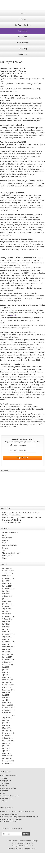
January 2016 (7, 682)
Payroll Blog (23, 48)
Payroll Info (23, 31)
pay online (14, 315)
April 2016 (6, 675)
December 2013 (8, 733)
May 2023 (6, 594)
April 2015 (6, 700)
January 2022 (7, 604)
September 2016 (8, 665)
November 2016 (8, 659)
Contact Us (23, 54)
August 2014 (7, 718)
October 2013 (7, 738)
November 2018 (8, 642)
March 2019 (7, 639)
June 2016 (6, 670)
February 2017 (8, 654)
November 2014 (8, 710)
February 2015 (8, 705)
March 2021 (7, 614)
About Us (23, 19)
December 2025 (8, 571)
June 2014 (6, 723)
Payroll (5, 543)
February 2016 (8, 680)
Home (22, 13)
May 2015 (6, 697)
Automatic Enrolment (10, 533)
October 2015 (7, 687)
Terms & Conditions (25, 841)
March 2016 (7, 677)
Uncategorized (8, 555)
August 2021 (7, 609)
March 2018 (7, 644)
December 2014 (8, 708)
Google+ (36, 841)
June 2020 (6, 624)
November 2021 (8, 606)
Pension (5, 548)
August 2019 (7, 637)
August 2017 (7, 649)
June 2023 (6, 591)
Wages (5, 558)
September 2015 (8, 690)
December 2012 (8, 761)
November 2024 (8, 578)
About (9, 841)
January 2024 (7, 586)
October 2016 (7, 662)
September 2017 (8, 647)
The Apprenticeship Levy (11, 553)
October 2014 (7, 713)
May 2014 (6, 725)
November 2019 (8, 634)
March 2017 (7, 652)
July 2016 (6, 667)
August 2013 (7, 743)
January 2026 (7, 568)
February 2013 (8, 756)
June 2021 (6, 611)
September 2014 (8, 715)
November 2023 (8, 588)
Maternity (6, 540)
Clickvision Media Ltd (26, 843)
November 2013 (8, 735)
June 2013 (6, 748)
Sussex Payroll (23, 5)
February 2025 (8, 576)
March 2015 (7, 703)
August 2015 (7, 692)
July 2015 (6, 695)
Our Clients (23, 37)
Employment (7, 538)
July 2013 (6, 746)
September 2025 (8, 573)
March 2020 (7, 632)
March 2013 (7, 753)
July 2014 (6, 720)
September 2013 (8, 741)
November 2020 (8, 616)
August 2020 (7, 621)
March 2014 (7, 728)
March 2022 (7, 601)
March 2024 (7, 583)
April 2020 (6, 629)
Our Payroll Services (22, 25)
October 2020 (7, 619)
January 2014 (7, 730)
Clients (5, 535)
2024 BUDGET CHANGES (12, 523)
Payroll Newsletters (9, 545)
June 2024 (6, 581)
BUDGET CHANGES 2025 (12, 515)
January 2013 (7, 758)
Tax (4, 550)
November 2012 (8, 763)
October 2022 (7, 596)
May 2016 (6, 672)
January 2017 (7, 657)
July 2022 (6, 599)
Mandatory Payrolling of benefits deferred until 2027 (22, 517)
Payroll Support (23, 43)
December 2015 (8, 685)
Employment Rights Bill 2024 (13, 520)
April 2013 (6, 751)
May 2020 (6, 626)
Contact (15, 841)
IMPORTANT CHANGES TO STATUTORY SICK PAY (21, 512)
